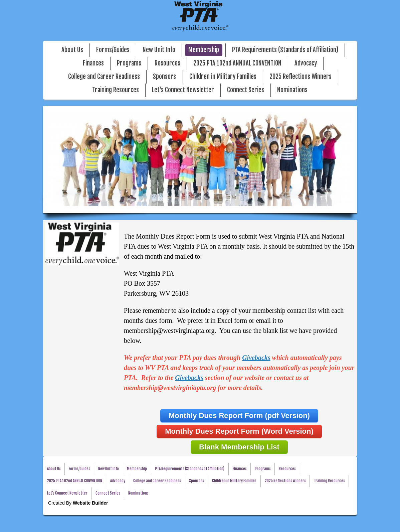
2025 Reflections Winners (301, 77)
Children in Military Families (223, 77)
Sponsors (164, 77)
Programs (129, 63)
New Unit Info (159, 50)
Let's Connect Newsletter (183, 90)
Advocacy (306, 63)
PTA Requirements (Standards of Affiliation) (285, 50)
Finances (93, 63)
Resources (167, 63)
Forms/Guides (113, 50)
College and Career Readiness (104, 77)
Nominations (292, 90)
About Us (72, 50)
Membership (204, 50)
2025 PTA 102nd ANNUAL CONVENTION (237, 63)
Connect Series (246, 90)
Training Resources (116, 90)
